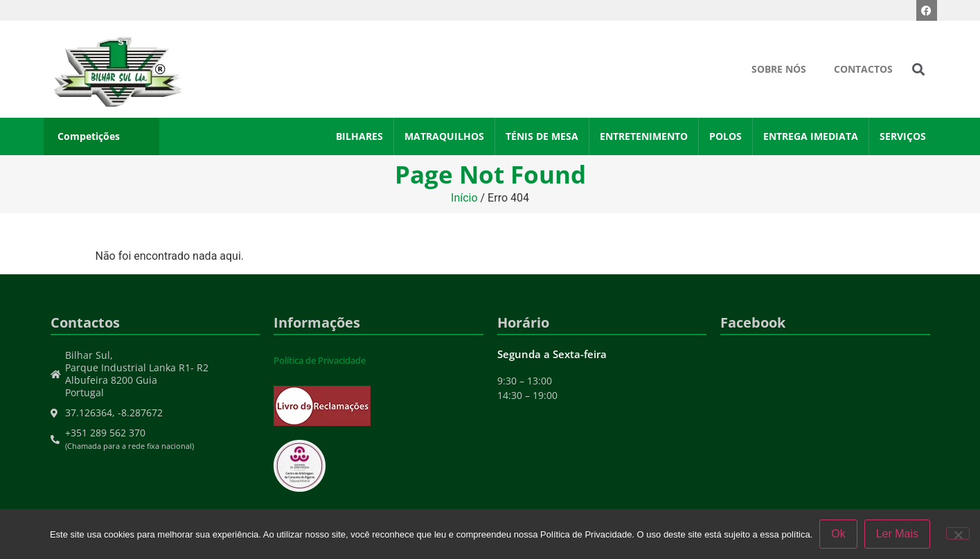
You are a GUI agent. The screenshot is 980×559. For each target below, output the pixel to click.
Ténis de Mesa (542, 136)
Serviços (903, 136)
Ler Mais (897, 534)
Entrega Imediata (811, 136)
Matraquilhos (444, 136)
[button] (918, 70)
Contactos (863, 69)
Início (464, 198)
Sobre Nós (779, 69)
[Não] (958, 533)
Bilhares (359, 136)
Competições (89, 136)
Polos (725, 136)
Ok (838, 534)
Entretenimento (644, 136)
